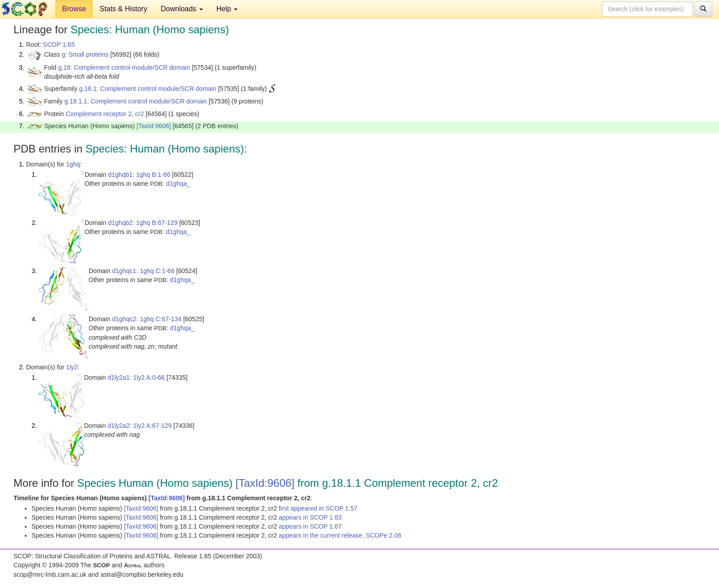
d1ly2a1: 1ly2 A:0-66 (136, 377)
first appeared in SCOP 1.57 (318, 508)
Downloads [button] (182, 9)
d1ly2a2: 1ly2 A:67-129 (139, 426)
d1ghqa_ (178, 184)
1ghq (73, 164)
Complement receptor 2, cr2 (105, 114)
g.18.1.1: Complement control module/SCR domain (136, 101)
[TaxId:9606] (153, 126)
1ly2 (72, 367)
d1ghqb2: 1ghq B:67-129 (143, 223)
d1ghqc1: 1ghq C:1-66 (143, 271)
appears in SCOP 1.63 (310, 517)
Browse (74, 9)
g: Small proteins (85, 54)
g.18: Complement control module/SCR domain (124, 67)
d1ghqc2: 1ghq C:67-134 (147, 319)
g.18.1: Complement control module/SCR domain (148, 89)
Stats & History (123, 9)
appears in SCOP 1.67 (310, 526)
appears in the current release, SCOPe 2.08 (340, 535)
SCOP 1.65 (59, 45)
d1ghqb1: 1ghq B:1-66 (139, 175)
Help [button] (227, 9)
